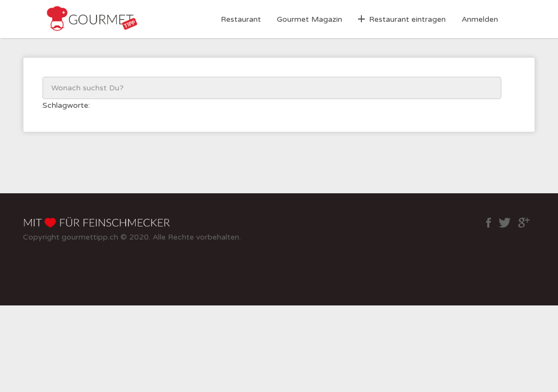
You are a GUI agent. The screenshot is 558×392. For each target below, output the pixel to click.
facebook (489, 223)
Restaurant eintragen (407, 19)
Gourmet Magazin (310, 19)
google (524, 223)
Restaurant (241, 19)
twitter (505, 223)
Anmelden (480, 19)
